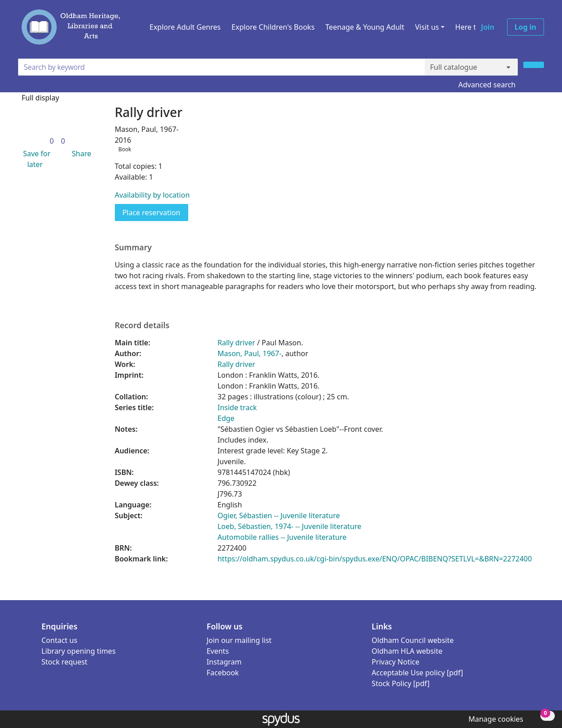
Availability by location (152, 195)
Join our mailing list (239, 640)
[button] (35, 159)
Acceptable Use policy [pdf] (417, 673)
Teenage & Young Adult (365, 27)
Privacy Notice (395, 662)
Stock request (64, 662)
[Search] (534, 65)
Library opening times (79, 651)
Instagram (224, 662)
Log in (526, 27)
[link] (52, 141)
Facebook (223, 673)
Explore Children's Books (273, 27)
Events (218, 651)
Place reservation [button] (155, 212)
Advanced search (487, 85)
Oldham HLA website (407, 651)
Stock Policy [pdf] (401, 683)
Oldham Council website (412, 640)
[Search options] (471, 67)
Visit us (427, 27)
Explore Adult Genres (185, 27)
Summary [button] (133, 247)
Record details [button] (142, 325)
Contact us (59, 640)
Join (488, 27)
